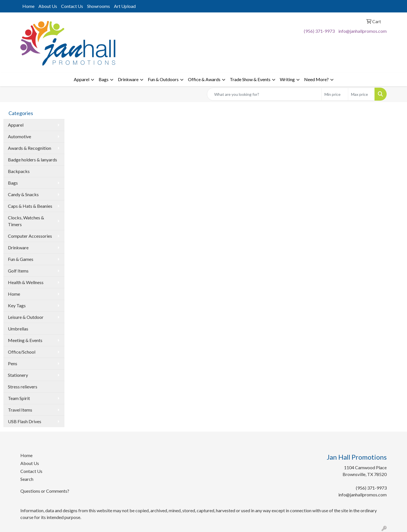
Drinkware (128, 79)
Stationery (18, 375)
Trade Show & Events (250, 79)
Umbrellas (18, 329)
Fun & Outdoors (163, 79)
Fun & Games (21, 259)
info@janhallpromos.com (362, 31)
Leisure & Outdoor (26, 317)
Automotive (20, 136)
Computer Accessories (30, 236)
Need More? (316, 79)
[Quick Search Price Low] (335, 94)
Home (28, 6)
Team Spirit (19, 398)
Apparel (82, 79)
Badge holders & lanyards (33, 160)
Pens (13, 363)
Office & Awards (204, 79)
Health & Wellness (26, 282)
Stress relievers (23, 387)
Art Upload (125, 6)
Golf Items (18, 271)
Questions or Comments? (45, 491)
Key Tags (17, 305)
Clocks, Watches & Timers (26, 221)
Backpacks (19, 171)
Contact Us (72, 6)
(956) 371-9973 (319, 31)
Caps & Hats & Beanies (30, 206)
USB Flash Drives (25, 421)
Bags (104, 79)
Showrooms (98, 6)
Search (27, 479)
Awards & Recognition (30, 148)
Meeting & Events (25, 340)
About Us (48, 6)
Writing (287, 79)
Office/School (22, 352)
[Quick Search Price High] (361, 94)
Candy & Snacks (23, 194)
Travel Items (20, 410)
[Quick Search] (264, 94)
